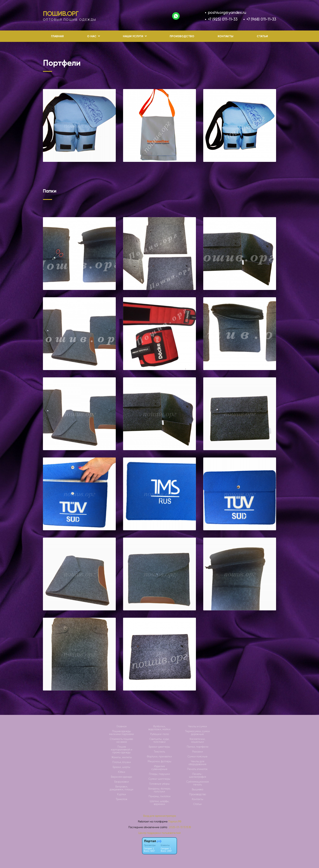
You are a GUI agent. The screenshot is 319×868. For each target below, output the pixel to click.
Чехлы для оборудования (197, 763)
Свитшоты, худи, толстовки (159, 741)
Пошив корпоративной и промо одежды (122, 750)
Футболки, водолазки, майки (159, 728)
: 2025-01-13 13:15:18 (179, 827)
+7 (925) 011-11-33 (223, 19)
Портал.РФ (175, 822)
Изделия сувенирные (159, 768)
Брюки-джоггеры (159, 747)
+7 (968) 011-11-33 (261, 19)
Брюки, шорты (121, 767)
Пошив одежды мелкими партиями (121, 733)
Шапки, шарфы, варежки (159, 803)
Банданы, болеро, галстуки (159, 790)
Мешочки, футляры (159, 761)
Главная (57, 36)
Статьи (262, 36)
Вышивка (198, 790)
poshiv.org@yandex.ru (227, 13)
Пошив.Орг (61, 14)
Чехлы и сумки (197, 726)
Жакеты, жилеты (122, 757)
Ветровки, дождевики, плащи (121, 788)
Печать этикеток (197, 769)
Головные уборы (159, 784)
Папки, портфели (198, 747)
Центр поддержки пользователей (159, 833)
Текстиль (159, 752)
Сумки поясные (198, 757)
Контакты (226, 36)
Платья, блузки (122, 762)
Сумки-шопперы (159, 779)
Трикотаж (122, 799)
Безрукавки (122, 782)
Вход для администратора (160, 816)
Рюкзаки (198, 752)
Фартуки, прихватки (159, 757)
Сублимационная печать (198, 783)
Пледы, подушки (159, 774)
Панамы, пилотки (159, 796)
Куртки (122, 794)
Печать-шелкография (198, 775)
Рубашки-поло (159, 734)
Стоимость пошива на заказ (121, 741)
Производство (182, 36)
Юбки (122, 772)
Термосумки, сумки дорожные (197, 733)
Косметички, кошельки (197, 741)
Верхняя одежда (121, 777)
